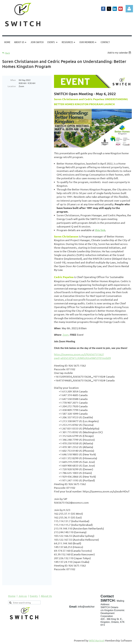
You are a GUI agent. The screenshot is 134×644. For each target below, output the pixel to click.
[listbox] (120, 53)
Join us (23, 596)
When (13, 80)
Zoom (66, 335)
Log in (129, 9)
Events (34, 596)
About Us (46, 596)
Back (8, 53)
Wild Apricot (97, 640)
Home (12, 596)
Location (12, 86)
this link (100, 230)
